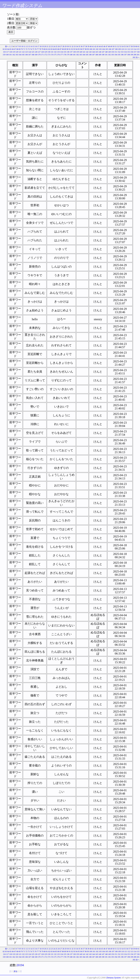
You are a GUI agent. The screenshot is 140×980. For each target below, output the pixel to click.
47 (107, 46)
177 (62, 55)
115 (138, 49)
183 (81, 55)
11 (25, 46)
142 (87, 52)
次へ (138, 57)
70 (22, 49)
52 (118, 46)
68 (17, 49)
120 (17, 52)
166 (27, 55)
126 (36, 52)
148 (106, 52)
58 (132, 46)
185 (87, 55)
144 (93, 52)
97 (83, 49)
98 (86, 49)
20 (45, 46)
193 (113, 55)
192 (109, 55)
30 (68, 46)
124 (30, 52)
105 (107, 49)
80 (45, 49)
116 (4, 52)
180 (71, 55)
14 (32, 46)
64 (8, 49)
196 (122, 55)
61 (139, 46)
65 (11, 49)
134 (62, 52)
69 (20, 49)
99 (88, 49)
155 (129, 52)
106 (110, 49)
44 (100, 46)
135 (65, 52)
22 (50, 46)
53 (120, 46)
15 (34, 46)
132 (55, 52)
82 (49, 49)
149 (109, 52)
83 (52, 49)
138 (74, 52)
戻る (15, 971)
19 (43, 46)
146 (100, 52)
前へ (7, 46)
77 (38, 49)
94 (77, 49)
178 (65, 55)
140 (81, 52)
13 (29, 46)
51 (116, 46)
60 (136, 46)
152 (119, 52)
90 (67, 49)
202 (134, 57)
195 (119, 55)
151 (116, 52)
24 (54, 46)
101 (94, 49)
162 (14, 55)
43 (98, 46)
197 (125, 55)
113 (132, 49)
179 (68, 55)
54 (123, 46)
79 (42, 49)
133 (58, 52)
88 (63, 49)
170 (39, 55)
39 (88, 46)
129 (46, 52)
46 (104, 46)
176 (58, 55)
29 (66, 46)
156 (132, 52)
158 (138, 52)
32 (73, 46)
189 (100, 55)
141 (84, 52)
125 (33, 52)
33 (75, 46)
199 (132, 55)
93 (74, 49)
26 (59, 46)
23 (52, 46)
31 (70, 46)
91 (70, 49)
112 (129, 49)
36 (82, 46)
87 (61, 49)
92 (72, 49)
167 (30, 55)
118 (11, 52)
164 (20, 55)
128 (42, 52)
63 (6, 49)
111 (126, 49)
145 (97, 52)
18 (41, 46)
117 (8, 52)
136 (68, 52)
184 (84, 55)
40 (91, 46)
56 (127, 46)
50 (114, 46)
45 (102, 46)
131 (52, 52)
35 (79, 46)
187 (93, 55)
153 (122, 52)
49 (111, 46)
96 (81, 49)
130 (49, 52)
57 (129, 46)
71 (24, 49)
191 (106, 55)
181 (74, 55)
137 (71, 52)
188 (97, 55)
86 (58, 49)
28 (63, 46)
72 (26, 49)
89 (65, 49)
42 (95, 46)
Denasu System (113, 978)
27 (61, 46)
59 (134, 46)
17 (38, 46)
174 (52, 55)
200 (135, 55)
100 (91, 49)
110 (123, 49)
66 (13, 49)
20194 (20, 965)
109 (119, 49)
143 (90, 52)
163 (17, 55)
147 (103, 52)
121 (20, 52)
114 (135, 49)
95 (79, 49)
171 (42, 55)
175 (55, 55)
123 (27, 52)
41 (93, 46)
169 (36, 55)
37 (84, 46)
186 (90, 55)
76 (36, 49)
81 (47, 49)
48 (109, 46)
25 (57, 46)
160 (7, 55)
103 (100, 49)
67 (15, 49)
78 (40, 49)
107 (113, 49)
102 (97, 49)
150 (113, 52)
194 (116, 55)
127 (39, 52)
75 (33, 49)
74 (31, 49)
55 (125, 46)
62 (4, 49)
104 (103, 49)
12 (27, 46)
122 (23, 52)
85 (56, 49)
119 (14, 52)
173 (49, 55)
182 (78, 55)
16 (36, 46)
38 (86, 46)
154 (125, 52)
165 (23, 55)
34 (77, 46)
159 (4, 55)
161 (10, 55)
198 (129, 55)
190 (103, 55)
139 (78, 52)
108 (116, 49)
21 (47, 46)
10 (22, 46)
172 (46, 55)
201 (138, 55)
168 (33, 55)
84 (54, 49)
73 (29, 49)
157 (135, 52)
